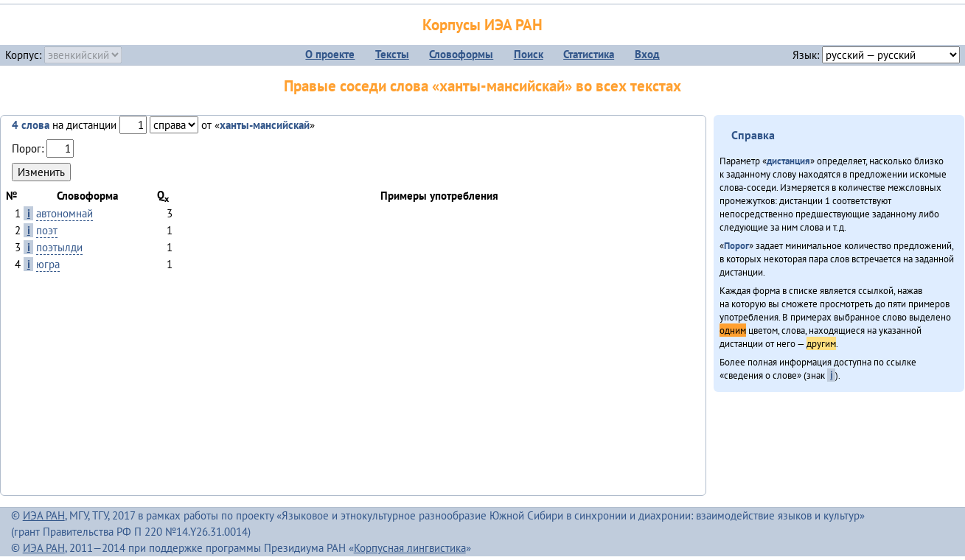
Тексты (392, 54)
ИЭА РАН (44, 515)
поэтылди (59, 247)
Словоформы (461, 54)
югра (48, 264)
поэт (47, 230)
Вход (647, 54)
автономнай (65, 213)
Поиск (529, 54)
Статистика (589, 54)
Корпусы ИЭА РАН (482, 25)
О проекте (330, 54)
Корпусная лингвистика (410, 548)
